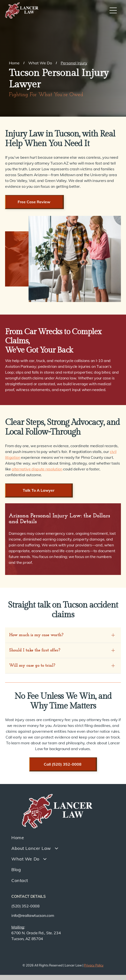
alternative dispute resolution (37, 469)
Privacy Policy (94, 965)
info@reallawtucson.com (33, 915)
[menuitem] (63, 837)
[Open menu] (113, 10)
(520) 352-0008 (26, 906)
